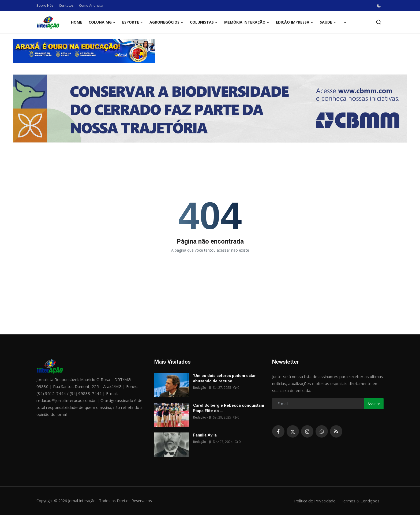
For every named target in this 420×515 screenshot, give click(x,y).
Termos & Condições (360, 501)
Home (77, 22)
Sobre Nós (45, 5)
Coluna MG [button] (102, 22)
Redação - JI (202, 388)
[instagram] (307, 431)
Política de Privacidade (315, 501)
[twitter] (293, 431)
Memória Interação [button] (247, 22)
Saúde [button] (328, 22)
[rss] (336, 431)
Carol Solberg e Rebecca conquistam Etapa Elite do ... (229, 408)
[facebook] (278, 431)
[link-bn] (210, 51)
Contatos (66, 5)
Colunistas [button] (204, 22)
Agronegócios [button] (166, 22)
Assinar (374, 404)
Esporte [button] (133, 22)
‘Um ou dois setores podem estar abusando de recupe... (224, 378)
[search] (379, 22)
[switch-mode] (379, 6)
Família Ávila (205, 435)
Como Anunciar (91, 5)
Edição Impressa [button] (295, 22)
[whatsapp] (322, 431)
